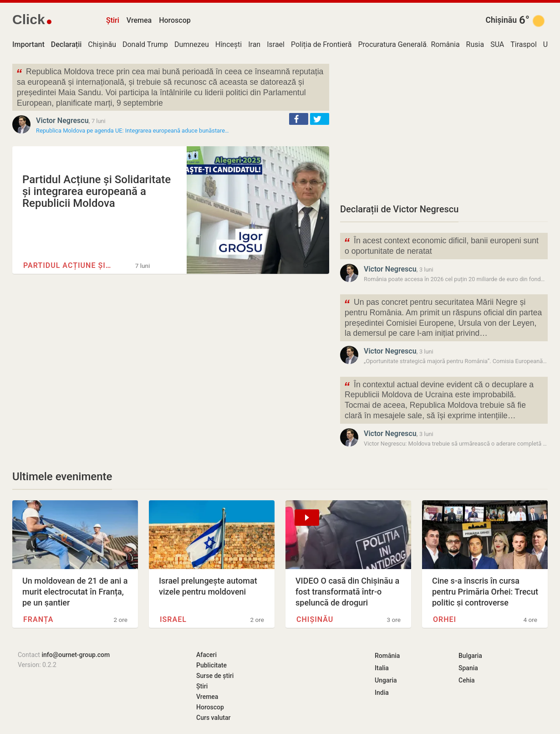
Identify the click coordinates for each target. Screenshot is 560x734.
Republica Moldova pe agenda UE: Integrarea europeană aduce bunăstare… (132, 131)
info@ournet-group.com (76, 655)
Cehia (467, 680)
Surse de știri (215, 676)
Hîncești (229, 44)
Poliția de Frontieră (321, 44)
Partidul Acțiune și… (67, 265)
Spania (468, 668)
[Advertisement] (444, 128)
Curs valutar (213, 718)
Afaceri (206, 655)
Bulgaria (470, 656)
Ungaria (386, 680)
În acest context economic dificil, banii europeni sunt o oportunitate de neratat (441, 245)
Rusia (475, 44)
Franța (38, 619)
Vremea (139, 20)
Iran (254, 44)
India (382, 693)
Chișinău (501, 20)
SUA (497, 44)
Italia (382, 668)
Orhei (445, 619)
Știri (113, 20)
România (445, 44)
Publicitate (211, 665)
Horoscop (175, 20)
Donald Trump (145, 44)
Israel (276, 44)
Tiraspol (524, 44)
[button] (299, 119)
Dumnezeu (192, 44)
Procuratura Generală (392, 44)
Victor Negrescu (62, 121)
